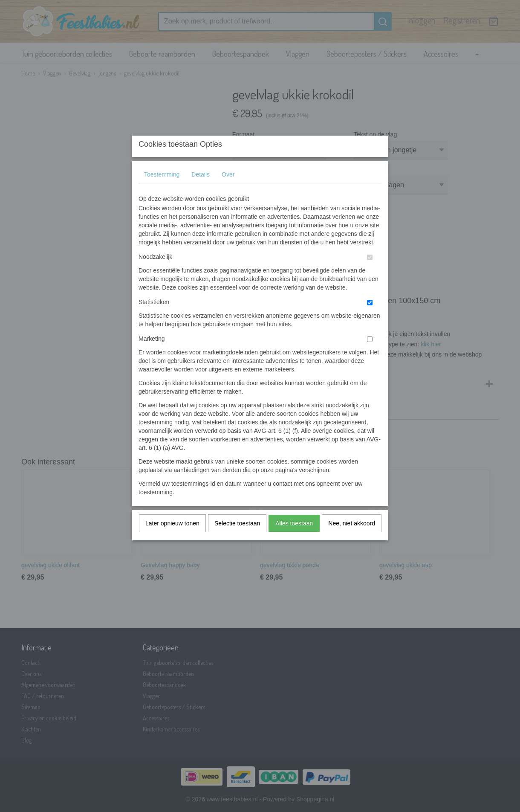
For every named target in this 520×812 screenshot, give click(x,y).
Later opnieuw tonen (172, 540)
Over (228, 191)
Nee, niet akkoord (352, 540)
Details (201, 191)
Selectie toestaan (237, 540)
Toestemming (162, 191)
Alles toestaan (294, 540)
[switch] (370, 274)
